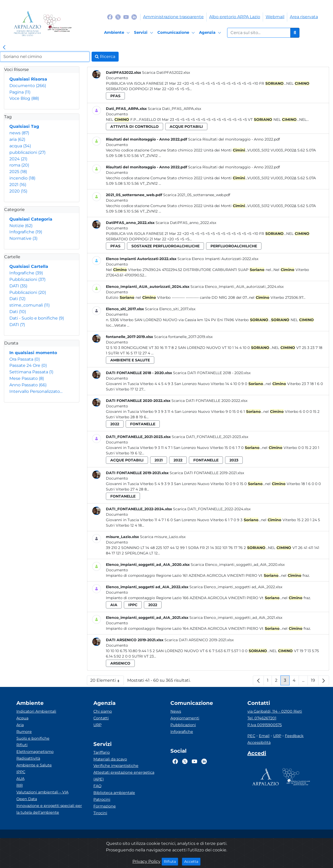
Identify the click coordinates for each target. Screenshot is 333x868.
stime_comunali (30, 305)
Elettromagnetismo (35, 752)
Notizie (21, 226)
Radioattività (28, 758)
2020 (18, 191)
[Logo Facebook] (110, 17)
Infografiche (26, 232)
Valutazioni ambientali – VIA (42, 792)
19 (315, 682)
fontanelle (143, 424)
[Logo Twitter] (118, 17)
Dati (17, 299)
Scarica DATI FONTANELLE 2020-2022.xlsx (209, 401)
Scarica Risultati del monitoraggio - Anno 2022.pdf (234, 139)
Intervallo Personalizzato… (36, 391)
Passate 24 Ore (28, 365)
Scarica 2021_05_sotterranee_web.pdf (197, 195)
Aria (20, 725)
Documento (28, 86)
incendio (22, 178)
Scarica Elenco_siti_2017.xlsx (170, 309)
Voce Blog (24, 98)
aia (114, 605)
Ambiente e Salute (34, 765)
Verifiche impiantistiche (116, 766)
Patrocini (102, 799)
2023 (234, 460)
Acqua (22, 718)
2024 (18, 159)
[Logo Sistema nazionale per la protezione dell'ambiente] (57, 24)
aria (17, 139)
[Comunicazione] (177, 33)
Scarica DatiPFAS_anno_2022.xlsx (186, 223)
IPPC (21, 772)
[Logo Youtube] (126, 17)
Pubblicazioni (27, 279)
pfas (115, 96)
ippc (133, 605)
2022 (115, 424)
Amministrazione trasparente (173, 17)
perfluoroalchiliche (234, 246)
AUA (20, 779)
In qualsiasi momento (33, 353)
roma (19, 165)
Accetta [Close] (192, 861)
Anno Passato (28, 385)
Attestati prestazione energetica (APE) (124, 776)
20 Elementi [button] (107, 682)
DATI (18, 286)
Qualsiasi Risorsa (28, 79)
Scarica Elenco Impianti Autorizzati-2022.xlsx (218, 259)
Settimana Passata (31, 372)
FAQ (97, 786)
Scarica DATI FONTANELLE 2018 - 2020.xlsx (212, 373)
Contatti (101, 718)
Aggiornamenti (185, 718)
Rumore (24, 732)
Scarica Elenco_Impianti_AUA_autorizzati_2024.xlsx (237, 287)
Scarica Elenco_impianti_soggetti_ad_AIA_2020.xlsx (238, 565)
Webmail (275, 17)
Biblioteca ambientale (114, 793)
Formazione (105, 806)
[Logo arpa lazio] (27, 24)
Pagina (20, 92)
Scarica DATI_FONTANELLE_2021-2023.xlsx (210, 437)
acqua (20, 146)
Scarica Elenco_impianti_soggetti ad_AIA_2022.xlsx (236, 587)
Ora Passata (25, 359)
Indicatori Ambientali (36, 711)
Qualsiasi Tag (24, 126)
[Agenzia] (211, 33)
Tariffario (102, 752)
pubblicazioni (27, 152)
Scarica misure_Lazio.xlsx (163, 537)
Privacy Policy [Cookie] (146, 861)
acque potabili (186, 127)
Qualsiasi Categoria (31, 219)
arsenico (120, 663)
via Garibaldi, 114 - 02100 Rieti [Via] (275, 711)
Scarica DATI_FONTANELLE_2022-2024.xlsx (212, 509)
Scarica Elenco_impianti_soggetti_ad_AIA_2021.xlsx (236, 618)
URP (97, 725)
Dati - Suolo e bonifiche (37, 318)
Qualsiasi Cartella (29, 266)
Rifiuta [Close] (171, 861)
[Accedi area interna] (257, 754)
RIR (20, 785)
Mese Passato (27, 378)
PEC (251, 736)
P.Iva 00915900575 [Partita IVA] (265, 725)
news (19, 133)
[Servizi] (144, 33)
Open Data (27, 799)
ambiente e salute (130, 360)
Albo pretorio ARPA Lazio (235, 17)
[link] (4, 48)
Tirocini (100, 813)
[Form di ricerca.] (259, 33)
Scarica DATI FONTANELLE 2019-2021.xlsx (207, 473)
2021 (18, 185)
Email (264, 736)
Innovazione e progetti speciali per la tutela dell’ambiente (49, 809)
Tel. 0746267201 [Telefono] (262, 718)
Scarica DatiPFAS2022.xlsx (166, 72)
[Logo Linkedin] (134, 17)
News (176, 711)
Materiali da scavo (110, 759)
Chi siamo (103, 711)
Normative (23, 238)
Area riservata (304, 17)
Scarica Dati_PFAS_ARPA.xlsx (174, 109)
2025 (18, 172)
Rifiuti (22, 745)
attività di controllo (135, 127)
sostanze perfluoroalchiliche (165, 246)
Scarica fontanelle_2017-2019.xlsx (183, 337)
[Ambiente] (118, 33)
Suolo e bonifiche (33, 738)
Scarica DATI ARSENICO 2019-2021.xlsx (199, 640)
